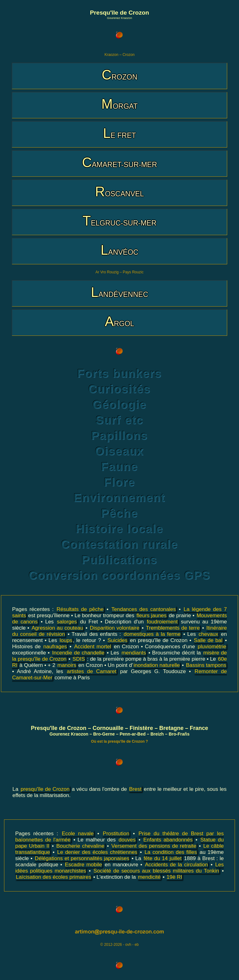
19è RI (174, 877)
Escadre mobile (84, 865)
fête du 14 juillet (162, 858)
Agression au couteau (57, 628)
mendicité (149, 877)
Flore (119, 482)
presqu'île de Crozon (45, 789)
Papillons (119, 436)
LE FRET (119, 133)
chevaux (208, 634)
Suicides (117, 640)
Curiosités (119, 389)
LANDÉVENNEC (119, 292)
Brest (135, 789)
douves (127, 840)
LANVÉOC (119, 250)
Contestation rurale (119, 544)
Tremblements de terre (173, 628)
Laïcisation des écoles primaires (54, 877)
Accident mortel (93, 647)
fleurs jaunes (152, 615)
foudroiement (162, 622)
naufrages (55, 647)
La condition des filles (171, 852)
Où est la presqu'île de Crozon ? (120, 741)
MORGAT (119, 104)
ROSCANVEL (120, 191)
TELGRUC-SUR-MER (119, 221)
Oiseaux (119, 451)
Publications (120, 560)
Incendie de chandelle (78, 653)
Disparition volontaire (115, 628)
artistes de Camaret (92, 671)
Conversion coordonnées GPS (119, 575)
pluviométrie (212, 647)
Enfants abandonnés (168, 840)
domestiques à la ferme (152, 634)
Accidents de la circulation (177, 865)
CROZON (120, 75)
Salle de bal (208, 640)
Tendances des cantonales (144, 609)
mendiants (134, 653)
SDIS (79, 659)
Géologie (119, 405)
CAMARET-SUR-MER (119, 162)
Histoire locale (119, 529)
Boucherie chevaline (80, 846)
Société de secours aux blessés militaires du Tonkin (156, 871)
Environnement (119, 498)
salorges (67, 622)
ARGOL (119, 321)
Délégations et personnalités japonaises (82, 858)
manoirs (67, 665)
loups (66, 640)
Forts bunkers (119, 374)
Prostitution (116, 834)
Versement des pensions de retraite (154, 846)
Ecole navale (77, 834)
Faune (119, 467)
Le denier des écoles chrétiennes (97, 852)
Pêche (119, 513)
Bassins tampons (206, 665)
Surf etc (119, 420)
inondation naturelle (157, 665)
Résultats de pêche (80, 609)
